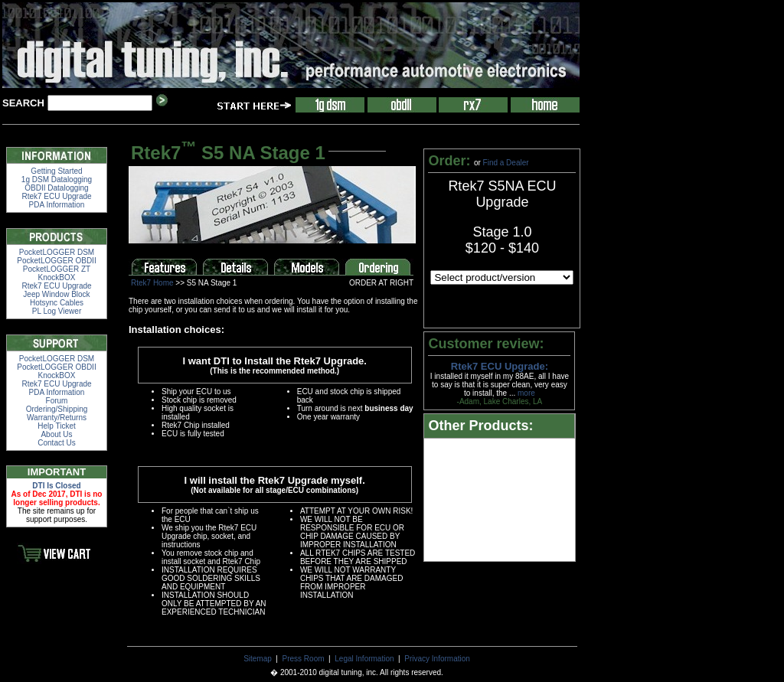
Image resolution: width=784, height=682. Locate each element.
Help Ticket (56, 426)
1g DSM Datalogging (57, 179)
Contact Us (56, 443)
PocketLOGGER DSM (57, 252)
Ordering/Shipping (57, 409)
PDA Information (57, 205)
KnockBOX (57, 277)
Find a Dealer (506, 163)
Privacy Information (437, 659)
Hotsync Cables (57, 303)
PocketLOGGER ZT (57, 269)
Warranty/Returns (57, 418)
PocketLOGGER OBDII (56, 261)
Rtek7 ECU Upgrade (56, 196)
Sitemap (258, 659)
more (526, 393)
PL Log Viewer (57, 311)
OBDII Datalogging (56, 188)
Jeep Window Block (56, 294)
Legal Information (364, 659)
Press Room (304, 659)
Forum (57, 401)
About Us (56, 434)
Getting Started (56, 171)
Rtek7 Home (152, 283)
